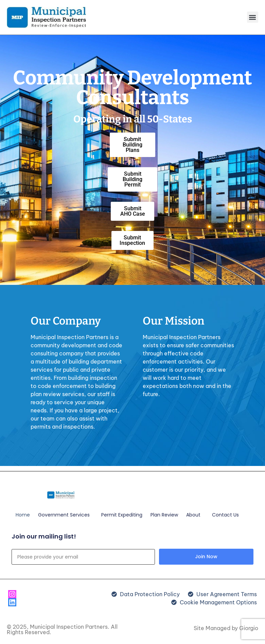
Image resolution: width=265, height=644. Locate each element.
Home (23, 515)
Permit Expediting (122, 515)
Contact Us (225, 515)
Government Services (66, 515)
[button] (253, 17)
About (195, 515)
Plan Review (164, 515)
